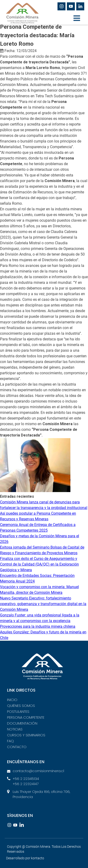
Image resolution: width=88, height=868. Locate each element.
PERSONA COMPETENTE (26, 717)
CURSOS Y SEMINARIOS (26, 735)
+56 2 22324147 (26, 784)
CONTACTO (17, 747)
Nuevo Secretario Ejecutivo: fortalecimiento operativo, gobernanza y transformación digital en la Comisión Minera (43, 604)
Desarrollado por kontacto (25, 858)
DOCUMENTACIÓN (22, 723)
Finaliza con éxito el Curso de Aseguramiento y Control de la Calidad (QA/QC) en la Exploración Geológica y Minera (39, 564)
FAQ (10, 741)
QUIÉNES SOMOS (21, 706)
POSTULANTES (18, 711)
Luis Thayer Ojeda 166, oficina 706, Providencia (41, 794)
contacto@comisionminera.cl (38, 771)
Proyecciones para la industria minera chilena (38, 626)
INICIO (12, 700)
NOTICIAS (15, 729)
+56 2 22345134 (26, 779)
